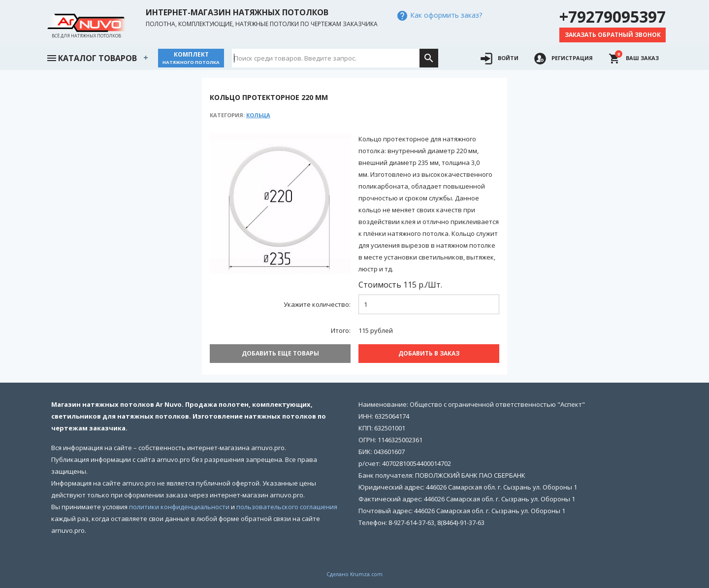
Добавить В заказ (429, 353)
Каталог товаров (92, 57)
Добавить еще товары (280, 353)
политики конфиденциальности (179, 507)
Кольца (258, 115)
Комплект (191, 58)
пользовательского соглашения (287, 507)
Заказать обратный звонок (613, 35)
